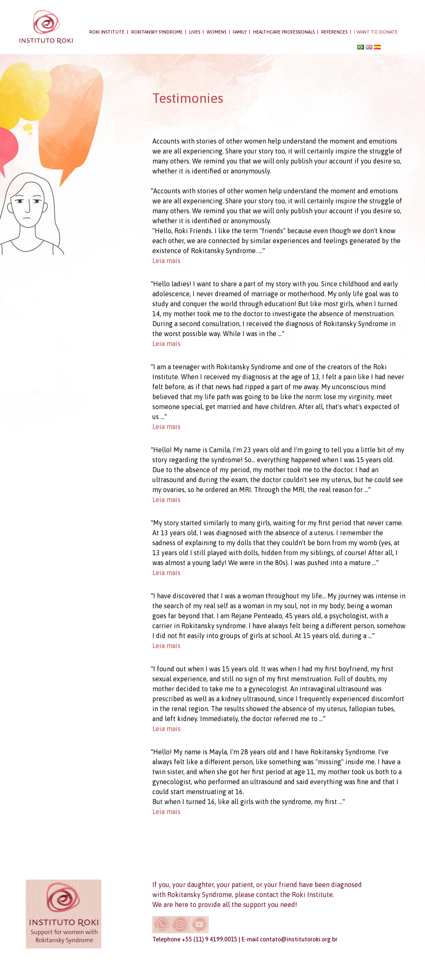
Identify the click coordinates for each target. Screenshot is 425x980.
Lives (195, 32)
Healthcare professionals (284, 32)
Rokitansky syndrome (157, 32)
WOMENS (216, 32)
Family (240, 32)
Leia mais (166, 261)
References (334, 32)
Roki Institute (107, 32)
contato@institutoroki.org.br (299, 939)
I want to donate (376, 32)
